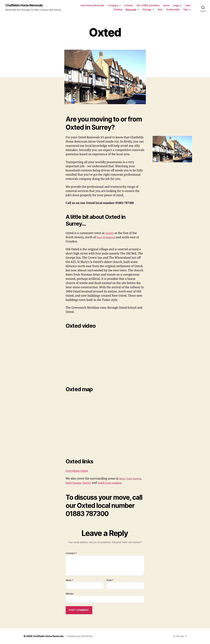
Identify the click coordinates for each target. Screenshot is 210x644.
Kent (122, 479)
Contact (129, 6)
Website (70, 594)
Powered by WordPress (81, 636)
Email (110, 580)
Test (160, 10)
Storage (147, 10)
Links (188, 6)
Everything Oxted (78, 471)
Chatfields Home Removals (25, 5)
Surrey (110, 233)
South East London (112, 483)
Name (69, 580)
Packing (118, 10)
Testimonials (173, 10)
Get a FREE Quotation (148, 6)
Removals (131, 10)
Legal (176, 6)
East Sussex (135, 479)
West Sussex (74, 483)
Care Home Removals (92, 6)
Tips (185, 10)
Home (166, 6)
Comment (71, 554)
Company (113, 6)
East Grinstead (106, 238)
